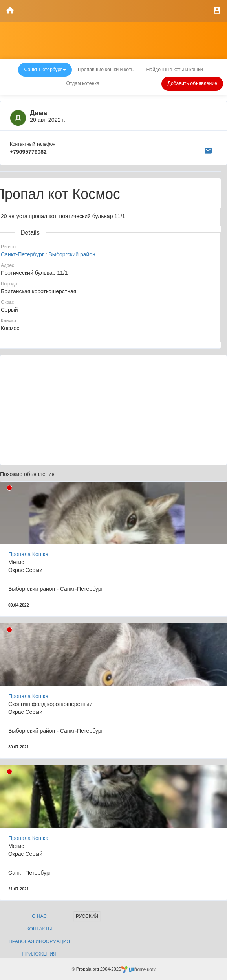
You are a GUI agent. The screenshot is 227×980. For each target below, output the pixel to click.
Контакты (39, 929)
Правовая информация (39, 941)
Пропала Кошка (28, 554)
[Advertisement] (113, 410)
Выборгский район (72, 254)
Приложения (39, 954)
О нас (39, 916)
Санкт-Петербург (22, 254)
